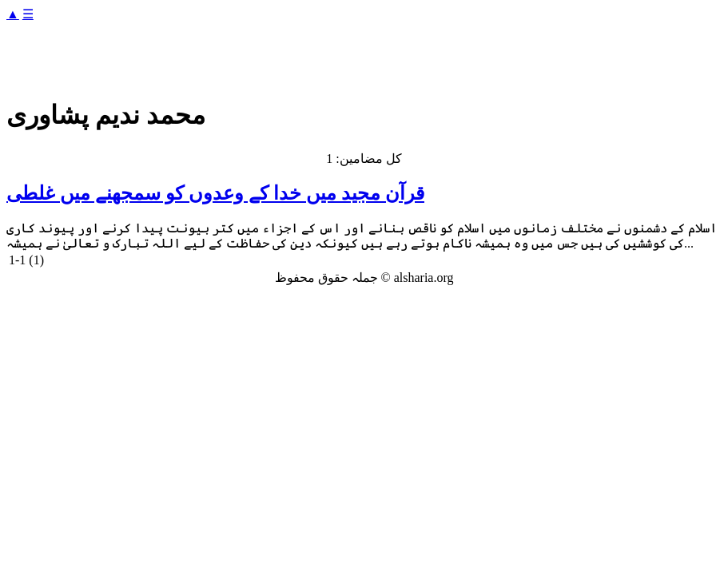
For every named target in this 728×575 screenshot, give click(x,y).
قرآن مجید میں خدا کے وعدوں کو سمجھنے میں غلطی (215, 193)
